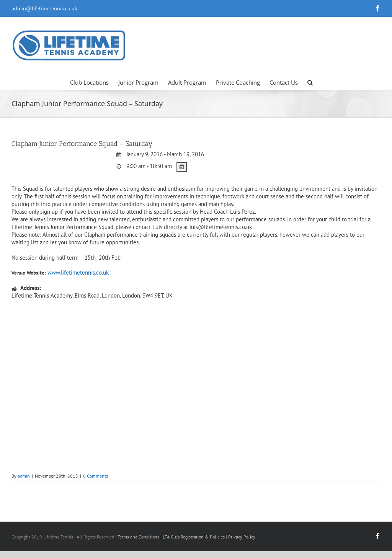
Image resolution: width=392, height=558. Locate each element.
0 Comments (96, 476)
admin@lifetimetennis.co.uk (44, 8)
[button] (310, 82)
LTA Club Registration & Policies (194, 537)
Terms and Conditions (138, 537)
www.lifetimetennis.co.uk (78, 272)
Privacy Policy (242, 537)
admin (24, 476)
